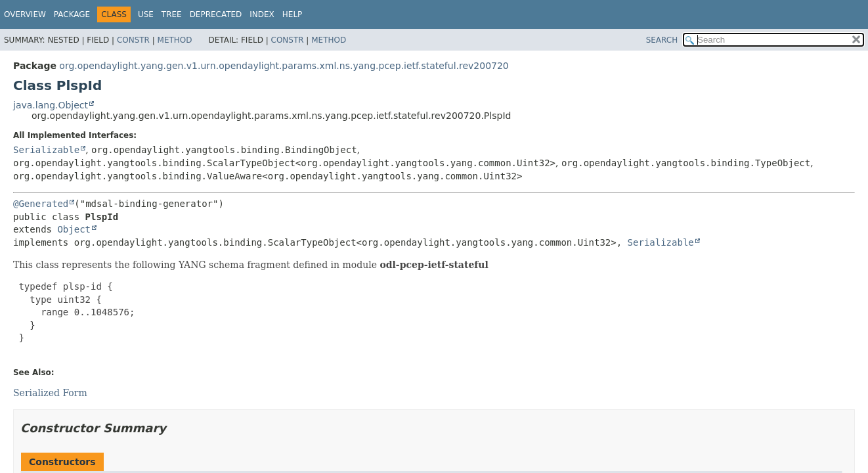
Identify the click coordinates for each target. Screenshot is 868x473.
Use (146, 14)
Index (262, 14)
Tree (172, 14)
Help (293, 14)
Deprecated (216, 14)
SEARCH (662, 40)
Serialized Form (50, 393)
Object (74, 229)
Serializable (46, 150)
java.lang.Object (51, 105)
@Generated (41, 204)
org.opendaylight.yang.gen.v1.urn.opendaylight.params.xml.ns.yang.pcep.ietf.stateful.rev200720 (284, 66)
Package (72, 14)
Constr (133, 40)
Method (175, 40)
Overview (25, 14)
